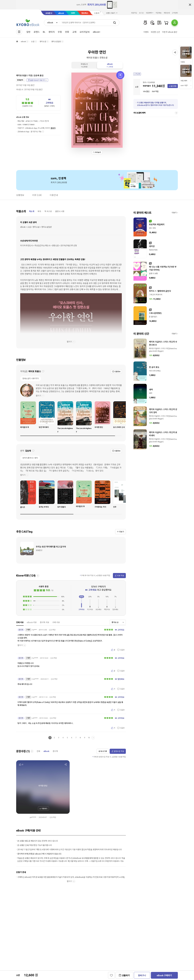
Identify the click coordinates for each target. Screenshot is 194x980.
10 (89, 738)
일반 (28, 32)
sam (73, 13)
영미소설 (43, 42)
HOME (17, 42)
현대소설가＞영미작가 (31, 379)
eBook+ (97, 32)
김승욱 (37, 76)
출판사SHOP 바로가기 (38, 80)
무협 (60, 32)
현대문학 (20, 80)
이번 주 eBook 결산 (170, 32)
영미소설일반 (56, 42)
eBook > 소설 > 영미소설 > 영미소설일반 (36, 227)
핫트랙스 (85, 13)
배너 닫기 (190, 5)
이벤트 (146, 32)
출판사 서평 (60, 211)
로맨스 (37, 32)
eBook (61, 13)
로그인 (141, 13)
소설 (33, 42)
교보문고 (49, 13)
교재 (74, 32)
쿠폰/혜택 (184, 81)
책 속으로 (48, 211)
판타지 (52, 32)
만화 (67, 32)
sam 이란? (184, 85)
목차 (39, 211)
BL (44, 32)
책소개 (32, 211)
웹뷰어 (53, 128)
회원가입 (134, 13)
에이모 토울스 (22, 76)
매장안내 (167, 13)
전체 (38, 751)
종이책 (55, 751)
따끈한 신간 (155, 32)
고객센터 (175, 13)
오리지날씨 (85, 32)
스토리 (97, 13)
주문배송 (159, 13)
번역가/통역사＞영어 (30, 458)
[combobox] (52, 23)
